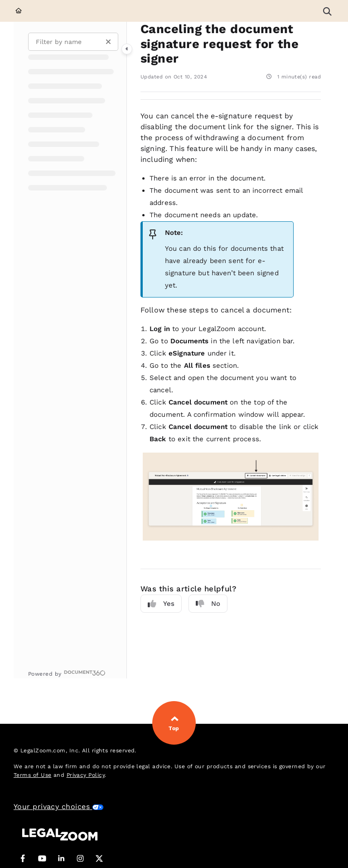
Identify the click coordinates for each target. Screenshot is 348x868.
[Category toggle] (127, 49)
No (208, 604)
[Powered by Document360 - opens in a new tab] (67, 673)
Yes (161, 604)
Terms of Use (32, 775)
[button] (327, 11)
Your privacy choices (59, 807)
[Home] (19, 11)
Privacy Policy (86, 775)
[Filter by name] (73, 42)
